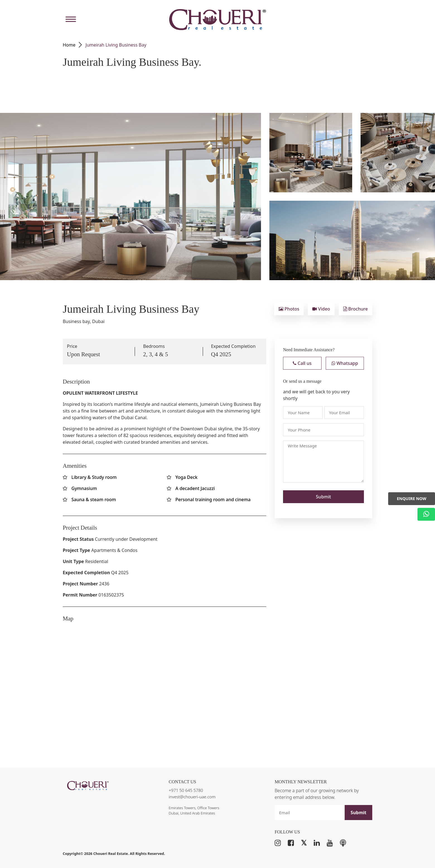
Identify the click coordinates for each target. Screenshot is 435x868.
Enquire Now (412, 499)
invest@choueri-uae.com (192, 797)
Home (69, 45)
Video (321, 309)
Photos (289, 309)
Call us (302, 363)
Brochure (356, 309)
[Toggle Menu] (70, 19)
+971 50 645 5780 (186, 790)
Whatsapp (345, 363)
